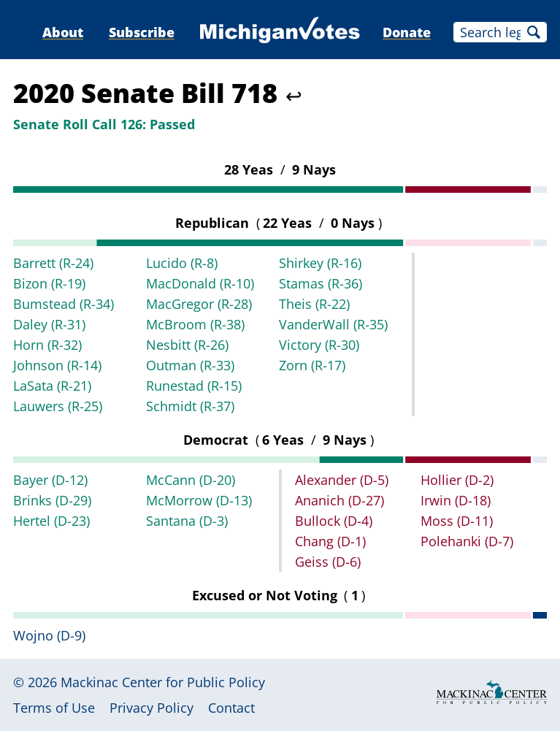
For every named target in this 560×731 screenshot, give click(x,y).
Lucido (182, 263)
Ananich (340, 500)
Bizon (49, 283)
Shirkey (320, 263)
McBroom (195, 324)
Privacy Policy (151, 708)
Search (534, 32)
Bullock (334, 521)
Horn (47, 345)
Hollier (457, 480)
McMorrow (199, 500)
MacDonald (200, 283)
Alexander (342, 480)
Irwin (456, 500)
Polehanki (467, 541)
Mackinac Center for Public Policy (163, 682)
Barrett (53, 263)
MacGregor (199, 304)
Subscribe (142, 32)
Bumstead (64, 304)
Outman (190, 365)
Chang (330, 541)
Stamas (321, 283)
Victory (319, 345)
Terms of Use (54, 708)
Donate (407, 32)
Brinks (52, 500)
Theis (314, 304)
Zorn (312, 365)
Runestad (194, 386)
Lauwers (58, 406)
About (63, 32)
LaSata (52, 386)
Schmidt (190, 406)
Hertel (51, 521)
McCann (191, 480)
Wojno (49, 635)
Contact (231, 708)
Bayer (50, 480)
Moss (457, 521)
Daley (49, 324)
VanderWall (333, 324)
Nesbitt (187, 345)
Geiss (328, 562)
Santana (187, 521)
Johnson (57, 365)
